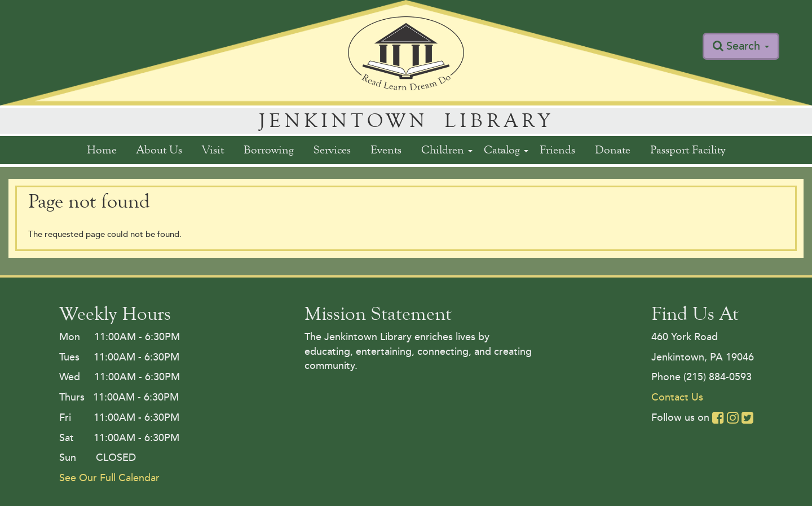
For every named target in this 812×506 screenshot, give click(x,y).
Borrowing (269, 150)
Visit (213, 150)
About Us (159, 150)
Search (748, 46)
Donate (613, 150)
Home (102, 150)
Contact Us (677, 397)
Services (332, 150)
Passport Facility (688, 150)
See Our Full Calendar (109, 478)
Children (447, 150)
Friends (557, 150)
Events (386, 150)
